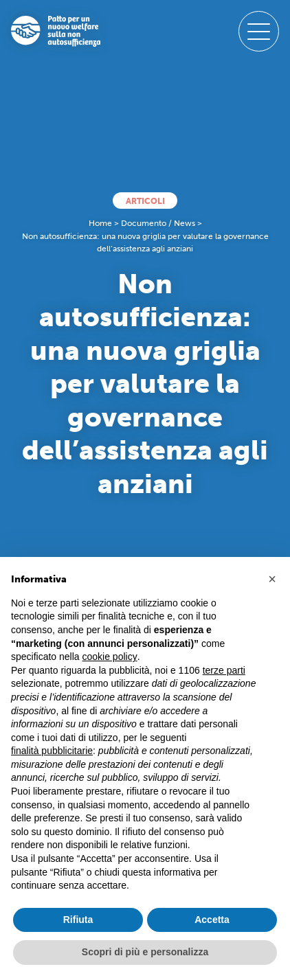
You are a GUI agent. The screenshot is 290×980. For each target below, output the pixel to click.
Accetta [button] (212, 920)
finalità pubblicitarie (52, 751)
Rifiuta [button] (78, 920)
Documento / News (158, 223)
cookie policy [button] (110, 657)
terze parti (224, 670)
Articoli (145, 201)
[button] (272, 579)
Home (100, 223)
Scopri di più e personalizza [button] (145, 952)
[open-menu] (259, 31)
